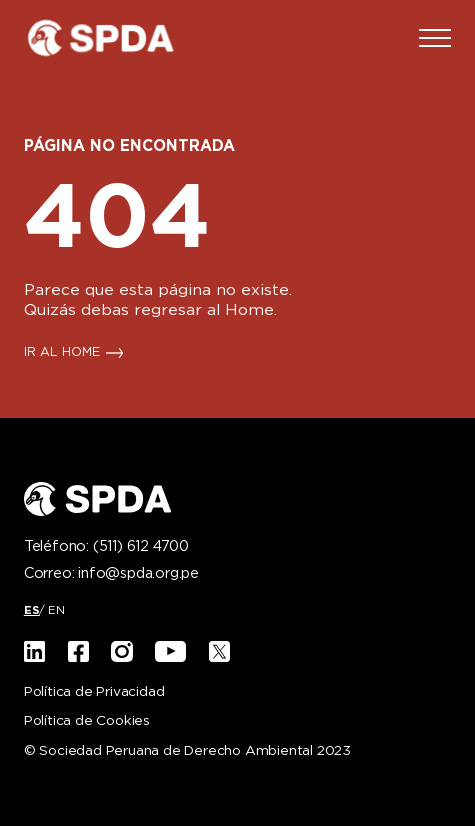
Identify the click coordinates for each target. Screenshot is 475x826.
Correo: (111, 574)
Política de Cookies (87, 721)
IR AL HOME (62, 353)
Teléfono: (106, 547)
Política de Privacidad (94, 692)
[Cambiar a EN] (56, 610)
